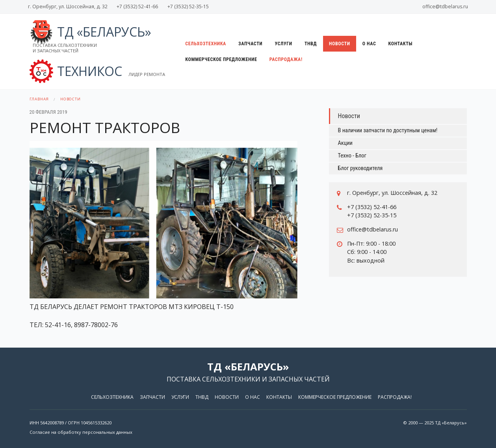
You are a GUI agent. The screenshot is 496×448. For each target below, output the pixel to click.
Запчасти (250, 44)
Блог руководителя (360, 168)
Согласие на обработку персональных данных (81, 432)
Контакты (401, 44)
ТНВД (311, 44)
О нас (369, 44)
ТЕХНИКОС (97, 71)
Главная (39, 99)
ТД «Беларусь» (90, 39)
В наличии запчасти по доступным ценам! (388, 131)
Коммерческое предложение (221, 59)
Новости (340, 44)
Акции (345, 143)
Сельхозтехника (206, 44)
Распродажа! (286, 59)
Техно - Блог (352, 156)
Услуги (283, 44)
